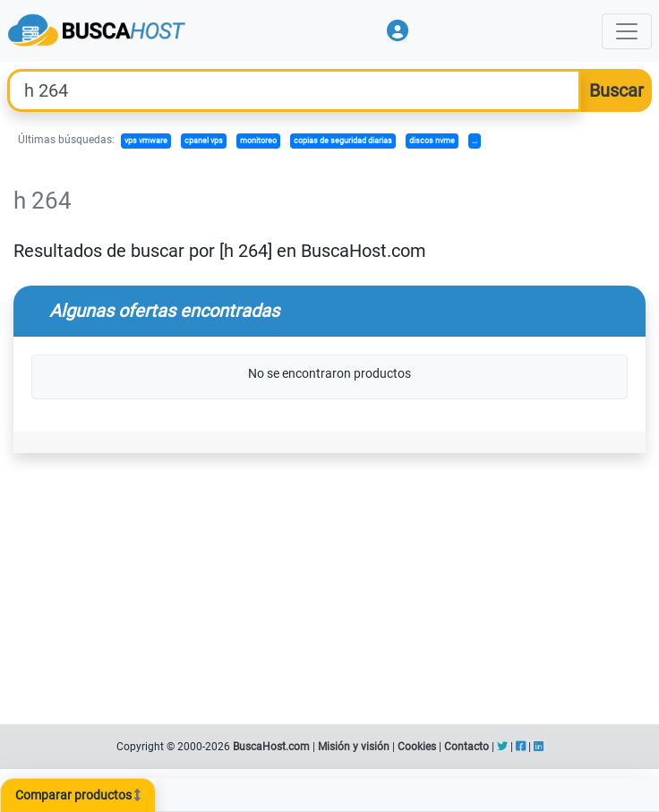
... (475, 141)
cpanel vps (204, 141)
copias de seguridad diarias (343, 141)
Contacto (466, 747)
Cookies (417, 747)
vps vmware (146, 141)
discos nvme (432, 141)
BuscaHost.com (271, 747)
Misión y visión (354, 747)
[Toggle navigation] (627, 31)
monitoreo (258, 141)
